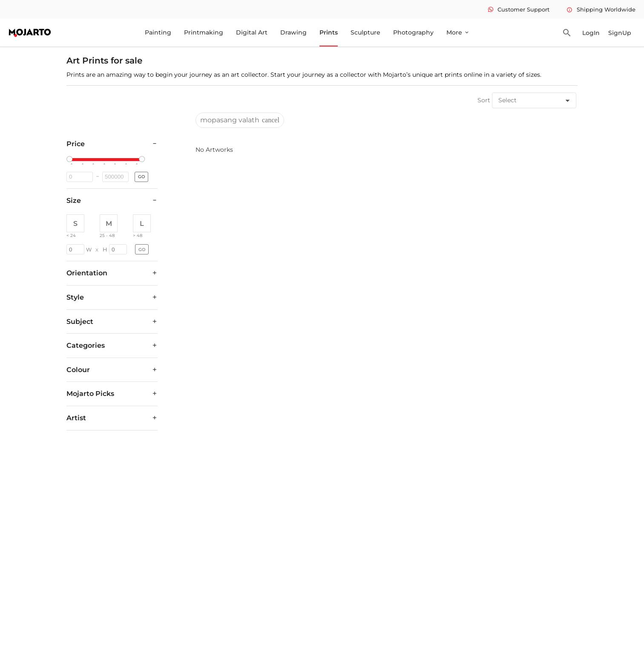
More (458, 32)
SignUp (620, 33)
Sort (484, 100)
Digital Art (252, 32)
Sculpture (365, 32)
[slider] (71, 159)
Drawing (293, 32)
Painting (158, 32)
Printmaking (204, 32)
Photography (413, 32)
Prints (329, 32)
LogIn (591, 33)
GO (141, 177)
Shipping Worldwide (601, 9)
